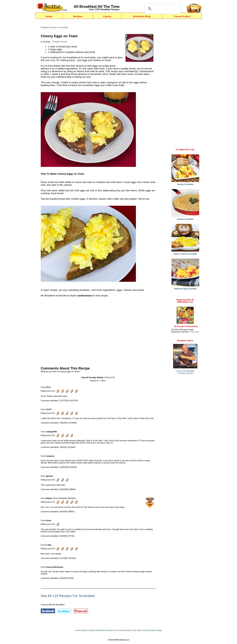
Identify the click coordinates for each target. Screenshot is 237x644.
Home (49, 16)
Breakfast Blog (142, 16)
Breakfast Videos (185, 341)
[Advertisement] (98, 331)
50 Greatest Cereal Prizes (186, 326)
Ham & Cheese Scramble (185, 253)
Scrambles (64, 27)
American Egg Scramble (185, 288)
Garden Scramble (185, 183)
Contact (92, 630)
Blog (160, 630)
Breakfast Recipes (49, 27)
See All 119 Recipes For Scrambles (68, 596)
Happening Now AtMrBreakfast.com (185, 301)
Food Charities (150, 630)
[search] (162, 9)
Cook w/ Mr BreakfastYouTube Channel (185, 372)
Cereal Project (182, 16)
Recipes (78, 16)
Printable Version (60, 42)
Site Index (137, 630)
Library (107, 16)
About (85, 630)
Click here (194, 332)
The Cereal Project (123, 630)
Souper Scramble (185, 218)
